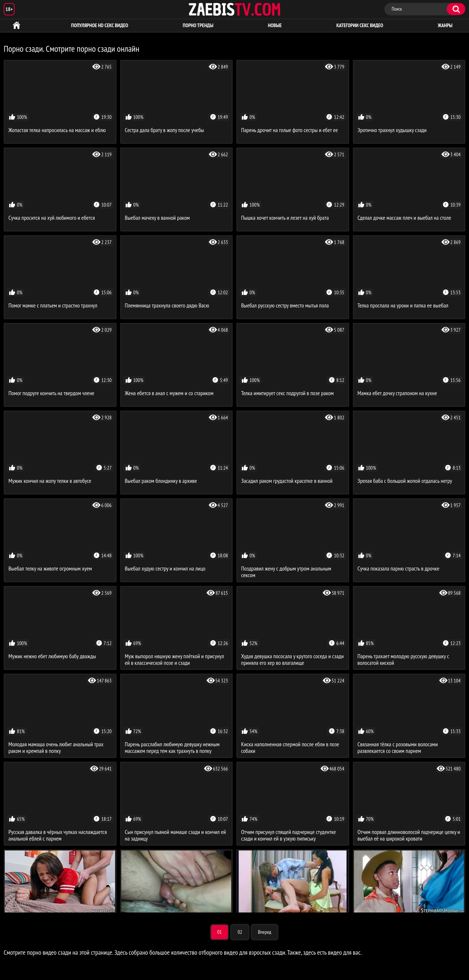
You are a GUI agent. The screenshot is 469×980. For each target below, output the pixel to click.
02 (240, 932)
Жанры (445, 25)
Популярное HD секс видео (100, 25)
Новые (275, 25)
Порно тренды (198, 25)
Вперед (265, 932)
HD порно (16, 25)
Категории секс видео (360, 25)
